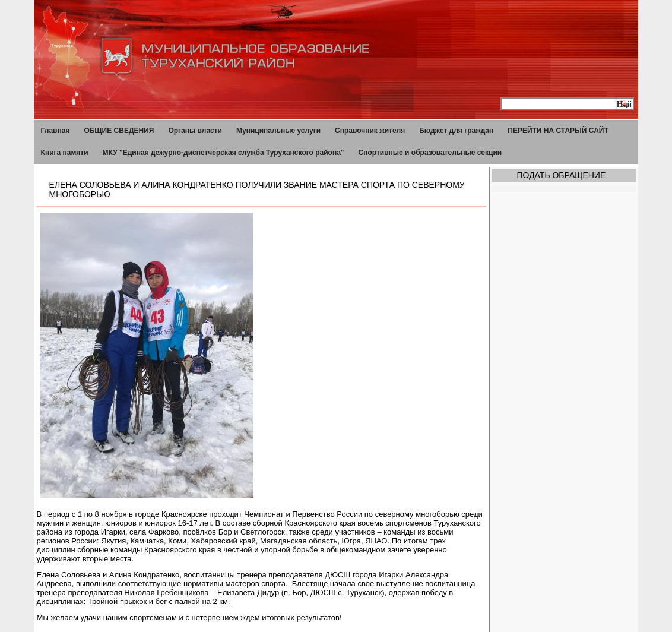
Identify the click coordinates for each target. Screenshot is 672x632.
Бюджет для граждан (456, 131)
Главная (56, 131)
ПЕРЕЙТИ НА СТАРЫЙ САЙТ (558, 131)
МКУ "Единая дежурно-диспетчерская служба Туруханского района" (224, 153)
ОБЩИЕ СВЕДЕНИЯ (119, 131)
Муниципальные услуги (278, 131)
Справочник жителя (370, 131)
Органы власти (195, 131)
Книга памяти (65, 153)
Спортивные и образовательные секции (430, 153)
